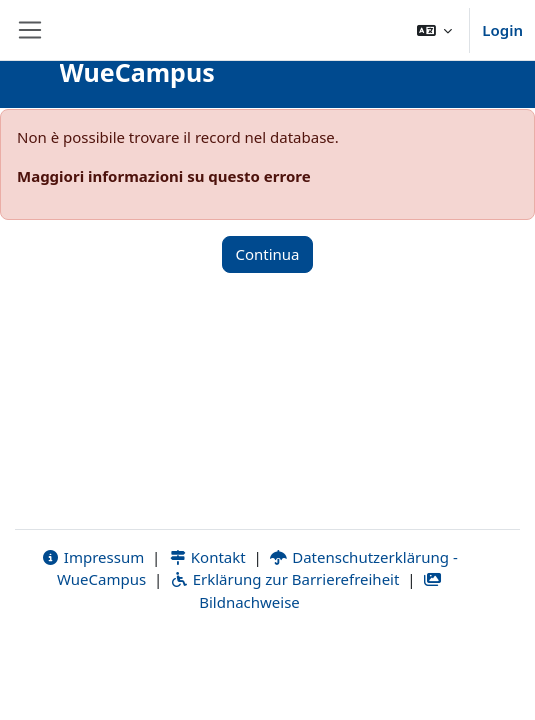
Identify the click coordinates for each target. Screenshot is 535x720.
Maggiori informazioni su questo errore (164, 176)
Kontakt (207, 557)
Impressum (92, 557)
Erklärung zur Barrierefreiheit (284, 579)
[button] (435, 30)
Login (502, 30)
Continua (267, 254)
